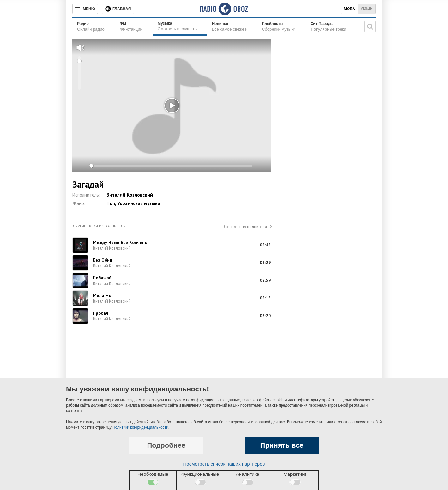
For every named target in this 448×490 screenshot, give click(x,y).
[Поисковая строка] (370, 27)
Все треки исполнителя (245, 227)
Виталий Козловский (130, 195)
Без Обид (103, 260)
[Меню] (85, 9)
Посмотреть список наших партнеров (224, 464)
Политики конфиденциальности (140, 427)
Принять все (282, 445)
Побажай (102, 278)
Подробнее (166, 445)
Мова (349, 9)
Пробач (101, 313)
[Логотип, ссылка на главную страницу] (224, 9)
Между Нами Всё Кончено (120, 242)
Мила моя (103, 295)
